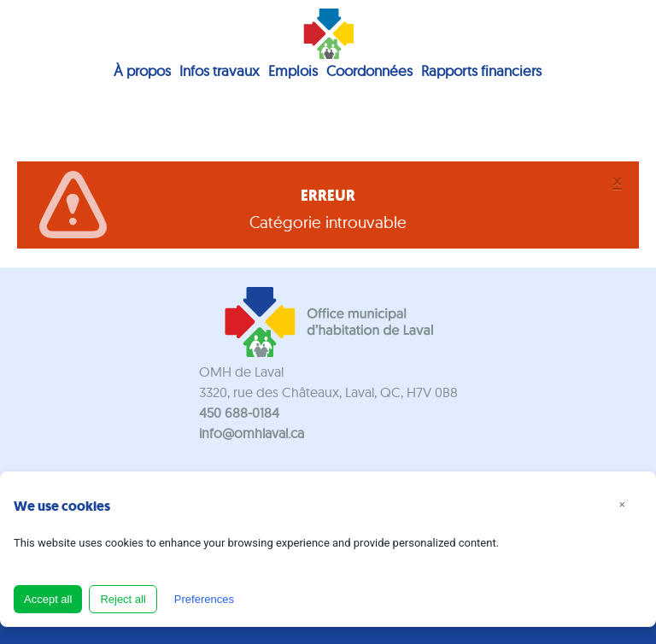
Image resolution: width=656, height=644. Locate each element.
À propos (142, 70)
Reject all (123, 599)
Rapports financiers (481, 70)
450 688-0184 (239, 413)
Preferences (204, 599)
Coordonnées (369, 70)
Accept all (48, 599)
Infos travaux (220, 70)
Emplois (293, 70)
